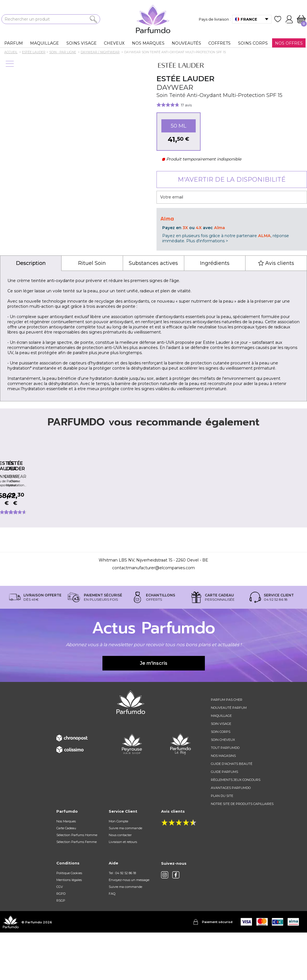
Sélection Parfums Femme (77, 889)
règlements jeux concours (236, 827)
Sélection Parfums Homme (77, 882)
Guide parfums (224, 819)
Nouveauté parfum (229, 755)
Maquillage (221, 763)
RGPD (61, 941)
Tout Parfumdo (225, 795)
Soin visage (221, 771)
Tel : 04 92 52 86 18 (122, 921)
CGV (60, 934)
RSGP (61, 948)
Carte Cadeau (66, 876)
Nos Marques (66, 869)
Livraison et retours (123, 889)
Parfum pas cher (227, 747)
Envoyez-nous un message (129, 927)
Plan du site (222, 843)
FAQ (112, 941)
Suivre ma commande (125, 876)
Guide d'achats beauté (232, 811)
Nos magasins (223, 803)
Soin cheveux (223, 787)
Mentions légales (69, 927)
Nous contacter (120, 882)
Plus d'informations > (207, 241)
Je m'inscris (154, 711)
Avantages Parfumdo (231, 835)
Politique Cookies (69, 921)
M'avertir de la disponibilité (232, 179)
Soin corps (221, 779)
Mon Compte (118, 869)
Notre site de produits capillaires (242, 851)
